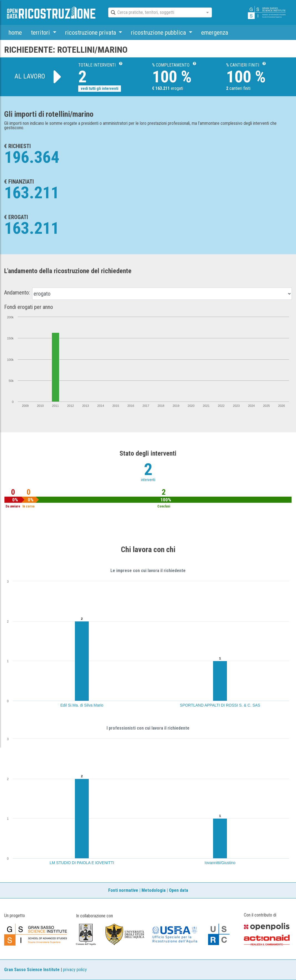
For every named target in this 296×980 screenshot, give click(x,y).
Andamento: (17, 293)
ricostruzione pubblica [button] (159, 32)
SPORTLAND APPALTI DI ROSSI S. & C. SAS (220, 705)
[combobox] (155, 13)
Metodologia (154, 890)
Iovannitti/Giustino (220, 863)
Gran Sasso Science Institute (32, 970)
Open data (179, 890)
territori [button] (41, 32)
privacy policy (75, 970)
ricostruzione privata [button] (91, 32)
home (15, 32)
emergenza (215, 32)
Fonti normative (123, 890)
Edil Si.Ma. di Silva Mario (82, 705)
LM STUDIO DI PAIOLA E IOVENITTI (82, 863)
